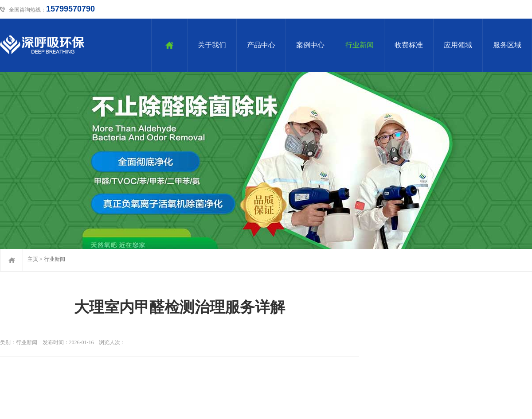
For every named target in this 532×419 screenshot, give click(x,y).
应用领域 (458, 45)
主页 (33, 259)
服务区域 (507, 45)
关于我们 (212, 45)
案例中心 (310, 45)
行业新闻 (360, 45)
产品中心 (261, 45)
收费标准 (409, 45)
